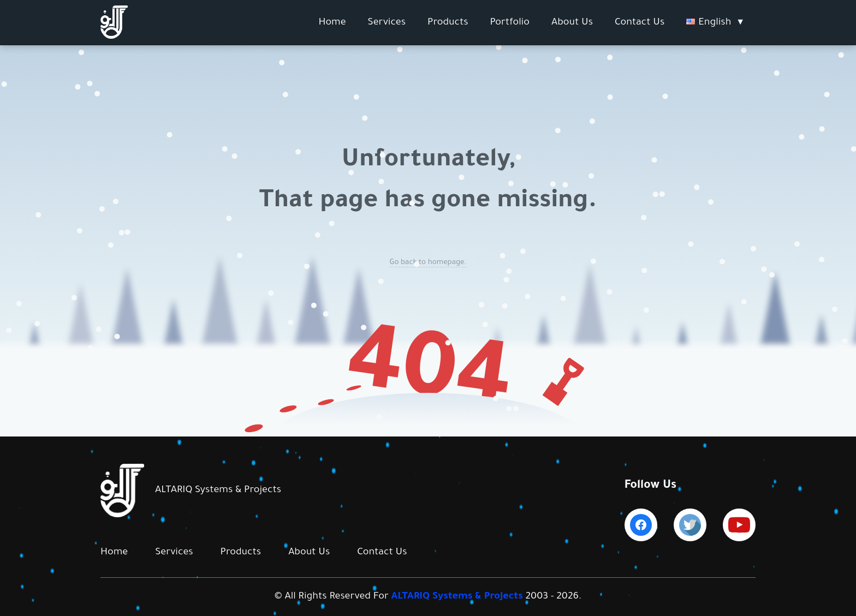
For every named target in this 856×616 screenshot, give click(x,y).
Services (387, 23)
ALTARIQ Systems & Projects (457, 597)
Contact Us (640, 23)
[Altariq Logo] (114, 37)
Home (332, 23)
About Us (572, 23)
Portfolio (510, 23)
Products (448, 23)
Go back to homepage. (428, 263)
